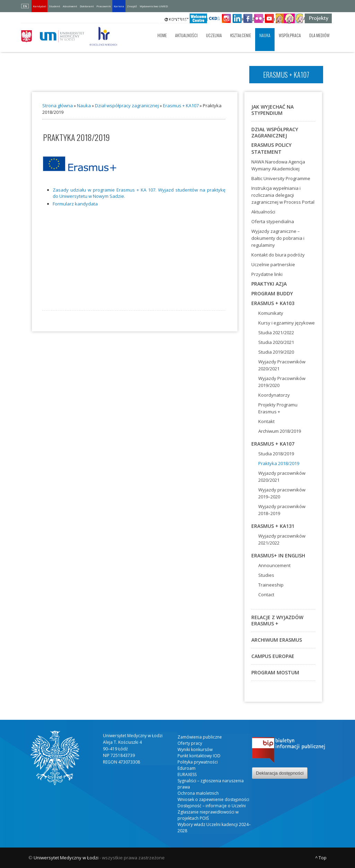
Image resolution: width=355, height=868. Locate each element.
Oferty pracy (190, 743)
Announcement (274, 565)
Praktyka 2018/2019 (279, 463)
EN (25, 6)
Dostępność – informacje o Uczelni (212, 806)
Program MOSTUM (275, 672)
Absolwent (70, 6)
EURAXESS (187, 774)
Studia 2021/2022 (276, 332)
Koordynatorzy (274, 395)
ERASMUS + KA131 (273, 526)
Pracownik (104, 6)
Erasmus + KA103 (273, 303)
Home (162, 35)
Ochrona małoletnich (198, 793)
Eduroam (187, 768)
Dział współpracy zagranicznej (127, 106)
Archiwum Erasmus (277, 640)
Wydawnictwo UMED (154, 6)
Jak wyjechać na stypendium (272, 110)
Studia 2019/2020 (276, 352)
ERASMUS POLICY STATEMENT (271, 148)
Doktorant (87, 6)
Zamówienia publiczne (200, 737)
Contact (266, 595)
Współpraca (290, 35)
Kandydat (40, 6)
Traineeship (271, 585)
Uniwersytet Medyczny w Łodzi (66, 858)
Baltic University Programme (281, 178)
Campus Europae (273, 656)
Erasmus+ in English (278, 555)
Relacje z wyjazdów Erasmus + (277, 620)
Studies (266, 575)
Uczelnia (214, 35)
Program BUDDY (272, 293)
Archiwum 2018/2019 (280, 431)
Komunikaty (271, 313)
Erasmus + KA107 (181, 106)
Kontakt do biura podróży (278, 255)
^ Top (321, 858)
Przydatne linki (267, 274)
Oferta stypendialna (273, 221)
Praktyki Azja (269, 284)
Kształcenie (241, 35)
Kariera (119, 6)
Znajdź (132, 6)
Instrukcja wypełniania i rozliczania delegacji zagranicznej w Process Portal (283, 195)
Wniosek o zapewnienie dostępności (213, 799)
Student (54, 6)
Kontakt (266, 421)
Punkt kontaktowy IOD (199, 756)
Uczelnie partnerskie (273, 264)
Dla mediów (319, 35)
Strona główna (58, 106)
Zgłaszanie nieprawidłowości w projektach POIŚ (208, 815)
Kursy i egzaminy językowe (287, 323)
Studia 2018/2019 (276, 454)
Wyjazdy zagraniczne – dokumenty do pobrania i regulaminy (278, 238)
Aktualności (186, 35)
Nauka (265, 35)
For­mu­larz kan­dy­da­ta (75, 204)
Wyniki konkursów (195, 749)
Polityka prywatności (198, 762)
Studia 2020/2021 (276, 342)
